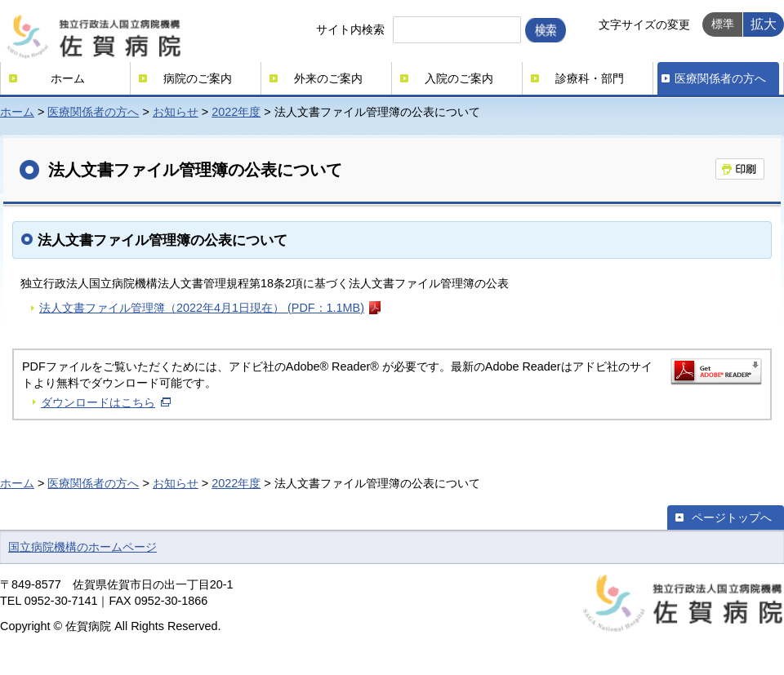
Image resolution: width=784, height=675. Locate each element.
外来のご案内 (328, 78)
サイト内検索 (350, 29)
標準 (723, 24)
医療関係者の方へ (720, 78)
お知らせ (176, 112)
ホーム (68, 78)
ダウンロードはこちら (98, 402)
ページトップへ (732, 517)
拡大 (764, 24)
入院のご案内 (459, 78)
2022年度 (236, 112)
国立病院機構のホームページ (82, 547)
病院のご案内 (198, 78)
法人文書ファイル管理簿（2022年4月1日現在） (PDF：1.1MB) (202, 308)
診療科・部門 (590, 78)
